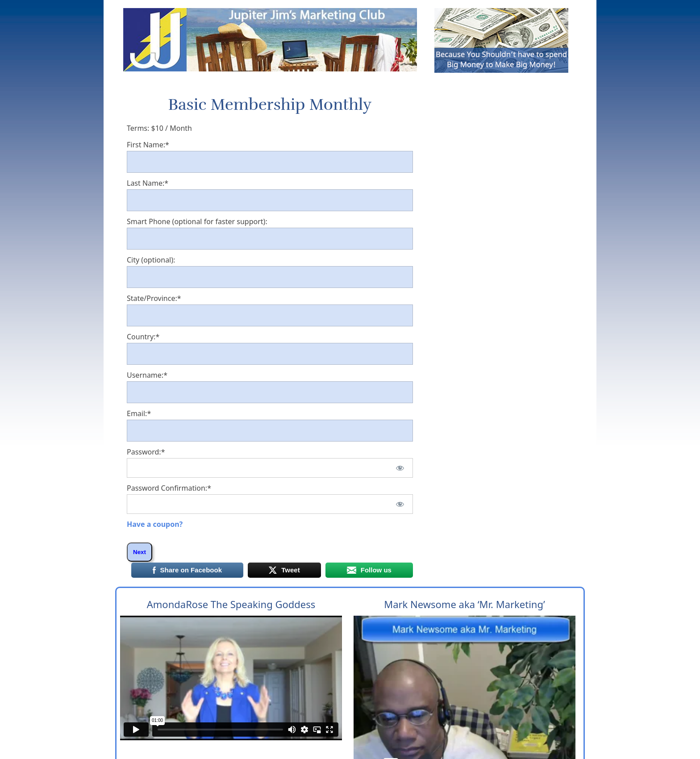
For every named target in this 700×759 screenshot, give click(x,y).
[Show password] (400, 468)
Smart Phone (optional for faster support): (197, 221)
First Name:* (148, 145)
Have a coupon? (155, 524)
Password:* (146, 452)
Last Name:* (148, 183)
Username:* (147, 375)
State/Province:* (154, 298)
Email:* (139, 413)
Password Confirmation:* (169, 488)
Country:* (143, 337)
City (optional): (151, 260)
